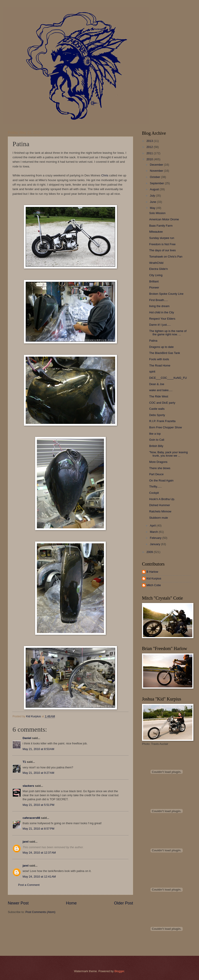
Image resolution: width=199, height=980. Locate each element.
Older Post (124, 903)
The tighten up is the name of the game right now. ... (168, 333)
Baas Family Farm (161, 226)
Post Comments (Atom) (40, 912)
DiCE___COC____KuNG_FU (168, 378)
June (153, 202)
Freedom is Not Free (162, 244)
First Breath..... (159, 300)
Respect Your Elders (162, 319)
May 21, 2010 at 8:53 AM (38, 749)
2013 (150, 141)
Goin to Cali (157, 440)
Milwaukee (156, 232)
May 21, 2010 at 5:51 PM (38, 805)
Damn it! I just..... (160, 325)
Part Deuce (156, 474)
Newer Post (18, 903)
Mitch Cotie (154, 585)
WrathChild (156, 263)
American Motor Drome (164, 219)
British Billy (156, 446)
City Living (156, 275)
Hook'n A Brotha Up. (162, 499)
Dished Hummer (160, 505)
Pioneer (154, 287)
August (155, 189)
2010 (150, 159)
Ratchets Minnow (160, 511)
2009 (150, 552)
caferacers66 (31, 818)
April (153, 526)
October (155, 177)
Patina (153, 341)
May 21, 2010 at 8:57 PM (38, 829)
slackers (28, 786)
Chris (105, 175)
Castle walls (157, 409)
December (157, 165)
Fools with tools (159, 359)
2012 (150, 147)
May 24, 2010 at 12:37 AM (39, 853)
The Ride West (159, 396)
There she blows (160, 468)
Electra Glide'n (158, 269)
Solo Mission (157, 213)
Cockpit (154, 493)
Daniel (27, 738)
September (157, 183)
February (156, 538)
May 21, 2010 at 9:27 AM (38, 773)
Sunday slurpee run (162, 238)
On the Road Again (161, 480)
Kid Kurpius (154, 578)
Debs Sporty (157, 415)
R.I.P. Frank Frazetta (162, 421)
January (155, 544)
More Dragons (158, 462)
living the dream (159, 306)
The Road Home (160, 365)
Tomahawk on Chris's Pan (166, 257)
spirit (152, 372)
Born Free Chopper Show (165, 427)
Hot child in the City (162, 312)
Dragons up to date (161, 347)
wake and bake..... (161, 390)
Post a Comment (29, 885)
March (154, 532)
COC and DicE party (162, 403)
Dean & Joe (157, 384)
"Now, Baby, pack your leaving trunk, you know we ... (168, 454)
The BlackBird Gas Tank (165, 353)
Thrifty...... (155, 487)
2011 (150, 153)
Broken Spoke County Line (166, 294)
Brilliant (154, 281)
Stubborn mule (159, 518)
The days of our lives (162, 250)
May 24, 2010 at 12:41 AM (39, 877)
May (153, 208)
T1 (24, 762)
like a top (155, 434)
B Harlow (152, 572)
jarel (26, 842)
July (153, 196)
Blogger (119, 971)
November (157, 171)
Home (71, 903)
